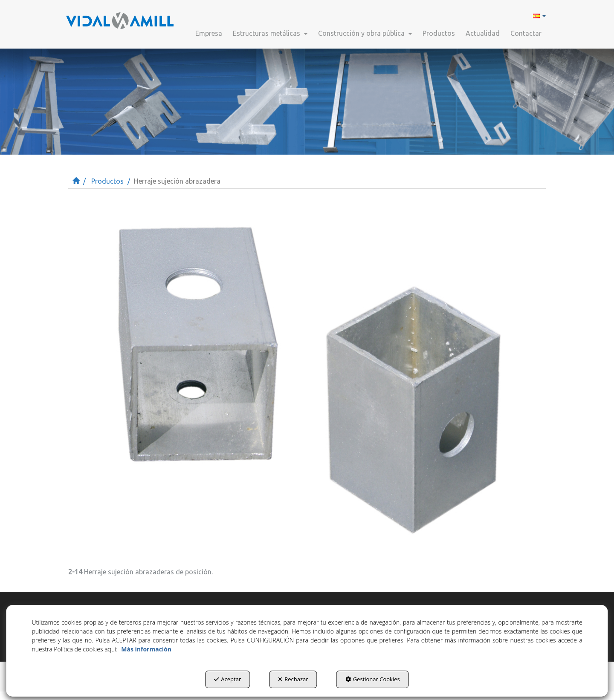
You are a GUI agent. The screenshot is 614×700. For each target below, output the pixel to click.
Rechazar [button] (293, 679)
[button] (120, 17)
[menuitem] (538, 15)
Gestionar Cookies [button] (373, 679)
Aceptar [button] (227, 679)
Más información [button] (146, 649)
